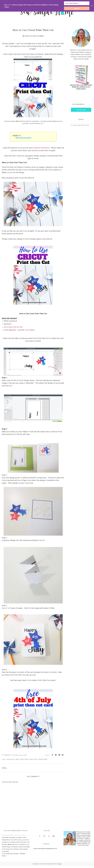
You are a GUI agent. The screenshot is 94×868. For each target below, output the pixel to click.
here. (42, 123)
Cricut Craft (24, 759)
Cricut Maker (30, 330)
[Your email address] (81, 104)
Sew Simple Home (42, 864)
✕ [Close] (92, 6)
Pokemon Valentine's (42, 148)
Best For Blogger (58, 864)
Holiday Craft (43, 759)
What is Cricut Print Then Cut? (24, 138)
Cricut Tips (33, 759)
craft (17, 759)
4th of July (11, 759)
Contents (16, 135)
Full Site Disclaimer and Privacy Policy (14, 835)
